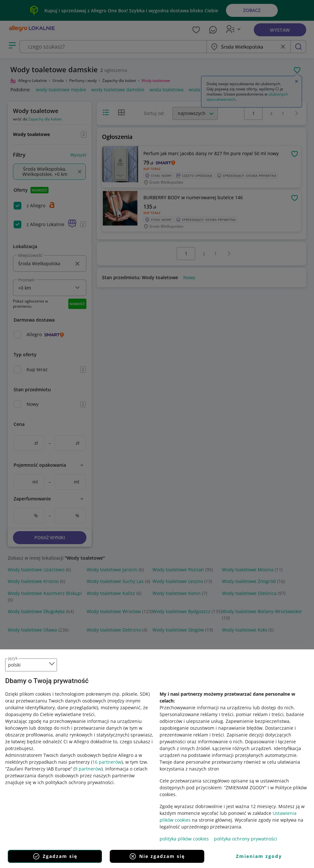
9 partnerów (88, 769)
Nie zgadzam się (157, 856)
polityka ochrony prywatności (246, 839)
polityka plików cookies (184, 839)
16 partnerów (107, 762)
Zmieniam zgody (259, 856)
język (13, 658)
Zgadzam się (55, 856)
